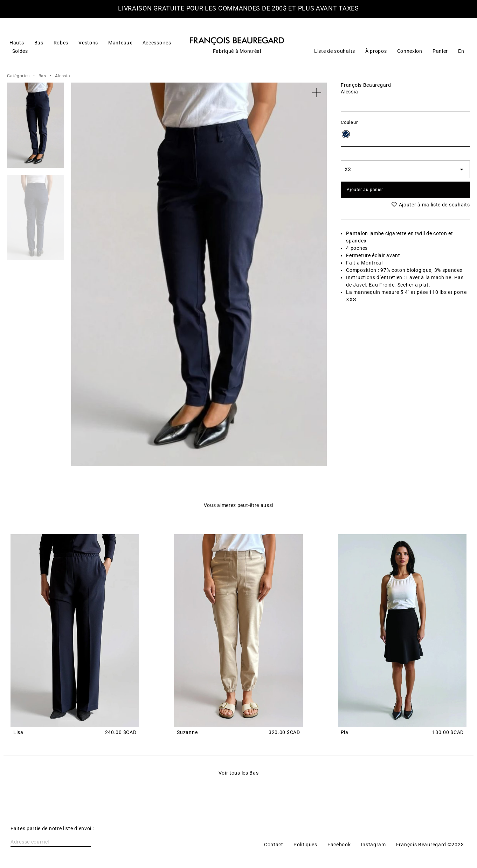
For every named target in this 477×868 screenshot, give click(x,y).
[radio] (346, 134)
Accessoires (157, 43)
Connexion (410, 51)
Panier (440, 51)
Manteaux (120, 43)
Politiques (305, 845)
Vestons (88, 43)
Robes (61, 43)
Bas (39, 43)
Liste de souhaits (335, 51)
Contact (274, 845)
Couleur (349, 123)
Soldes (20, 51)
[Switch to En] (461, 51)
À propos (376, 51)
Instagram (373, 845)
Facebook (339, 845)
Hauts (17, 43)
